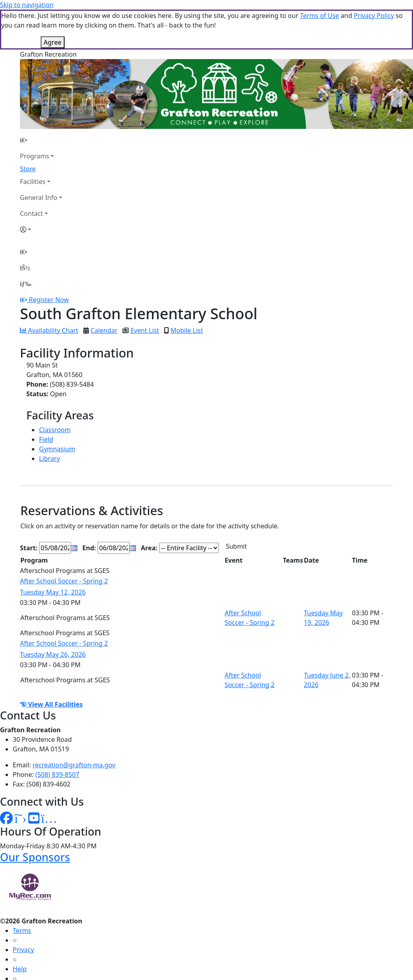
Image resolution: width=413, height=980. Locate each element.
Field (46, 399)
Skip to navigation (27, 5)
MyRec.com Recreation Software (85, 964)
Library (49, 419)
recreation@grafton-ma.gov (74, 725)
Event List (145, 290)
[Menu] (26, 244)
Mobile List (187, 290)
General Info (39, 158)
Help (20, 929)
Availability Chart (49, 290)
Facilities (33, 142)
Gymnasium (57, 409)
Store (28, 129)
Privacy (23, 910)
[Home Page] (41, 100)
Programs (34, 116)
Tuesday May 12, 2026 (53, 552)
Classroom (55, 390)
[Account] (41, 190)
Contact (31, 174)
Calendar (104, 290)
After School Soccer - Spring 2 (64, 541)
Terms (22, 891)
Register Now (49, 260)
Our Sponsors (35, 817)
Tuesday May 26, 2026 (53, 614)
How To (24, 948)
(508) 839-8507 (57, 735)
